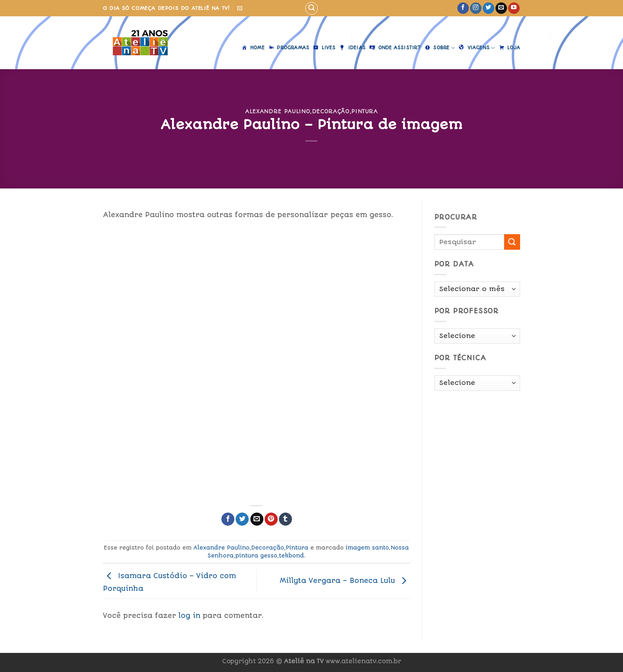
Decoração (331, 111)
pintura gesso (256, 555)
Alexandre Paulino (278, 111)
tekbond (291, 555)
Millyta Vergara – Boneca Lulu (345, 581)
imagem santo (367, 548)
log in (189, 616)
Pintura (365, 111)
